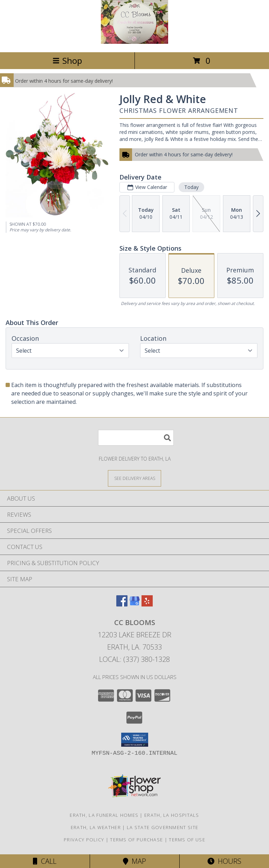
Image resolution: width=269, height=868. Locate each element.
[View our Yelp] (147, 604)
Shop (67, 60)
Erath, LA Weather (96, 827)
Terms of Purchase (136, 840)
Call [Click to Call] (45, 861)
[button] (135, 740)
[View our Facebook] (122, 604)
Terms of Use (187, 840)
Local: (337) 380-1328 (134, 659)
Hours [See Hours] (224, 861)
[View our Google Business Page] (134, 604)
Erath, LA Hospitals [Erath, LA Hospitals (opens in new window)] (172, 815)
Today (191, 187)
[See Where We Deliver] (134, 478)
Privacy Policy (84, 840)
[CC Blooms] (134, 42)
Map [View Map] (134, 861)
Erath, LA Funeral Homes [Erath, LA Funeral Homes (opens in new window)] (104, 815)
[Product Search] (136, 438)
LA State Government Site (163, 827)
